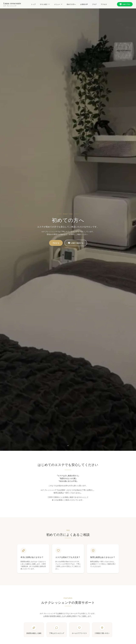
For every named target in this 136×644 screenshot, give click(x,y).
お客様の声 (84, 4)
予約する (56, 243)
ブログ (94, 4)
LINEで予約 (125, 4)
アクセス (104, 4)
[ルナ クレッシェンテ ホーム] (12, 4)
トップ (33, 4)
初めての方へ (71, 4)
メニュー (58, 4)
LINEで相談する (76, 243)
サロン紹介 (45, 4)
